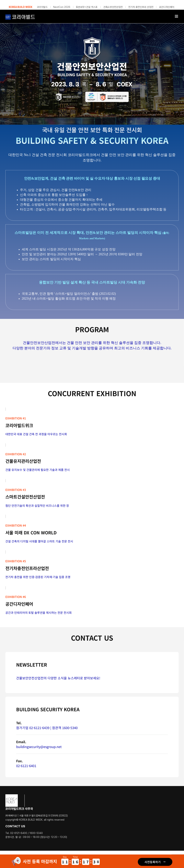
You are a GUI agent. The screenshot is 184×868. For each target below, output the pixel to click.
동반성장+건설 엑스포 (87, 7)
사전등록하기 (153, 862)
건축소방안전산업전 (113, 7)
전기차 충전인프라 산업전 (141, 7)
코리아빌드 (42, 7)
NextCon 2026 (62, 7)
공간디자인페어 (167, 7)
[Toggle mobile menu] (177, 16)
